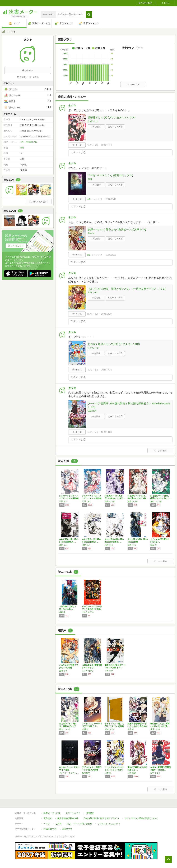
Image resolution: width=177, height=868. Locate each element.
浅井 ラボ (63, 545)
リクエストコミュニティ (109, 824)
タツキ (72, 106)
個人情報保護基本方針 (68, 818)
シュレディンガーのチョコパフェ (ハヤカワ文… (114, 770)
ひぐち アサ (93, 348)
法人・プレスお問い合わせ (80, 824)
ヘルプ (47, 824)
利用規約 (90, 813)
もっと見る (133, 84)
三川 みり (63, 501)
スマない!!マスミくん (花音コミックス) (110, 175)
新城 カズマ (110, 729)
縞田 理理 (92, 411)
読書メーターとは (52, 813)
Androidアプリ (50, 829)
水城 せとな (93, 121)
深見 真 (131, 729)
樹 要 (90, 179)
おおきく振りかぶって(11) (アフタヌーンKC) (114, 344)
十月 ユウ (109, 671)
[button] (89, 14)
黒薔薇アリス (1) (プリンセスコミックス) (112, 117)
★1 (89, 199)
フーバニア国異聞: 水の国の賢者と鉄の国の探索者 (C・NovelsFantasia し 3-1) (129, 405)
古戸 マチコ (93, 293)
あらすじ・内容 (115, 127)
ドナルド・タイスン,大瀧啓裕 (70, 773)
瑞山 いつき (110, 501)
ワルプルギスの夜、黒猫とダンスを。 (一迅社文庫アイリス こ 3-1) (126, 289)
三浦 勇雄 (132, 773)
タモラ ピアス (88, 612)
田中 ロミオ (155, 773)
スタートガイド (73, 813)
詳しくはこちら (16, 246)
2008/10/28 (106, 370)
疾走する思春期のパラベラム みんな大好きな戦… (137, 726)
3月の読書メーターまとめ (28, 77)
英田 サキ (63, 671)
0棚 (22, 148)
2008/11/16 (106, 145)
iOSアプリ (67, 829)
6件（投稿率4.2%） (30, 142)
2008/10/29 (111, 255)
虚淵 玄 (85, 729)
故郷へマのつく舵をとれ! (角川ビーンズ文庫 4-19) (117, 229)
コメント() (92, 145)
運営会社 (48, 818)
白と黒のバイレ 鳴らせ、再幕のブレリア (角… (68, 726)
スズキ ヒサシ (88, 671)
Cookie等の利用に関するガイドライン (101, 818)
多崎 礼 (62, 612)
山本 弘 (108, 773)
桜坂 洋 (153, 545)
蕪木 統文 (86, 773)
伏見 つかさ (155, 729)
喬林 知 (91, 233)
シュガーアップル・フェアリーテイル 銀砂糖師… (69, 498)
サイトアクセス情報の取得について (141, 818)
